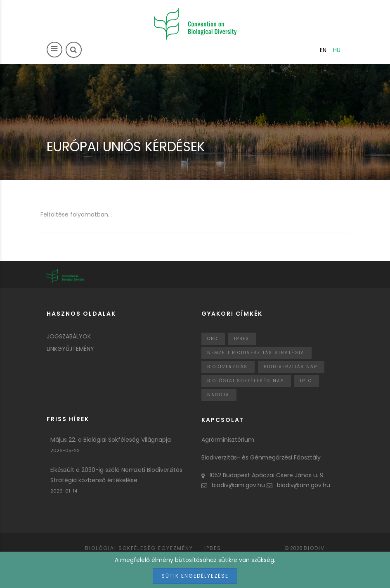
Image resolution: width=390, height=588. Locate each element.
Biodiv (314, 548)
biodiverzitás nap (291, 367)
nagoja (218, 395)
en (323, 50)
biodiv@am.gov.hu (233, 485)
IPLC (306, 381)
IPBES (242, 339)
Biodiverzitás (227, 367)
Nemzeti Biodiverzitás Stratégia (256, 353)
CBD (213, 339)
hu (337, 50)
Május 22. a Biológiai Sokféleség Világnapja (111, 440)
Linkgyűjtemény (70, 349)
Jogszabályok (69, 336)
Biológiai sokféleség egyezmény (139, 548)
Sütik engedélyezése (195, 576)
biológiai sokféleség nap (246, 381)
